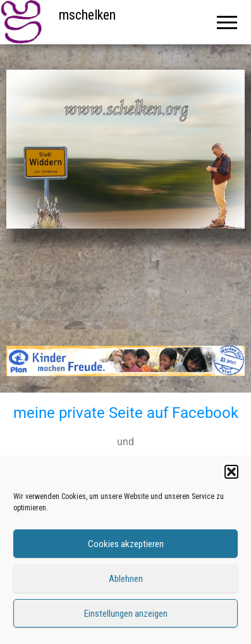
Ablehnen (126, 579)
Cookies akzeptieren (126, 544)
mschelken (87, 15)
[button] (231, 472)
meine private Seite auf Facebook (126, 413)
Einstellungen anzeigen (126, 614)
